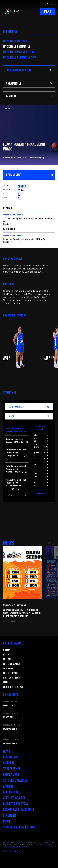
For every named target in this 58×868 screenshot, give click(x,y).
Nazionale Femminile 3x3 (19, 57)
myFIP (7, 821)
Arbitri (8, 786)
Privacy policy (9, 847)
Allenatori (11, 792)
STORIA (6, 655)
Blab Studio (18, 851)
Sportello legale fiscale (20, 827)
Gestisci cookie (22, 847)
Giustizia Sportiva (15, 804)
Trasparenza (12, 769)
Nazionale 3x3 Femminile (12, 740)
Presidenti (8, 659)
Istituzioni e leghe (12, 678)
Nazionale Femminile (17, 47)
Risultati (9, 763)
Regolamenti (12, 775)
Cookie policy (47, 845)
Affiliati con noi (14, 798)
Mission (7, 650)
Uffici (6, 682)
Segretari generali (12, 664)
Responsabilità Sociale (19, 810)
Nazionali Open (10, 729)
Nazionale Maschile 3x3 (19, 52)
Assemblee (8, 669)
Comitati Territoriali (13, 687)
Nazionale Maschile (16, 41)
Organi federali (10, 673)
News (7, 751)
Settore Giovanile (15, 781)
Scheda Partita (41, 495)
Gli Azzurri (8, 706)
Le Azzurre (8, 717)
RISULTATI (51, 4)
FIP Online (10, 816)
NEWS (9, 543)
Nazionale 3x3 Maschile (12, 725)
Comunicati (11, 757)
